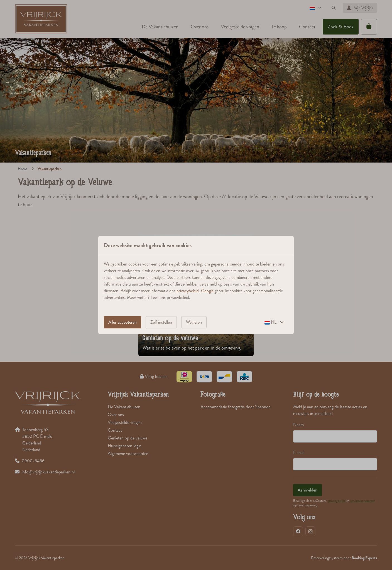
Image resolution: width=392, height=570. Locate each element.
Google (207, 291)
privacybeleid (188, 291)
